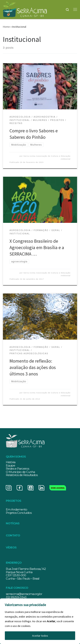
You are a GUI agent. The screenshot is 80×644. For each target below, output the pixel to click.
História (11, 462)
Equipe (10, 465)
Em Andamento (16, 509)
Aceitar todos (40, 636)
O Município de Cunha (20, 472)
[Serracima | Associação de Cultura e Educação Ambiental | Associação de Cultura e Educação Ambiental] (25, 9)
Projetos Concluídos (19, 513)
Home (6, 27)
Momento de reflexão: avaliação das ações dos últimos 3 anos (33, 367)
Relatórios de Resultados (22, 475)
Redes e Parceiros (17, 469)
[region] (40, 621)
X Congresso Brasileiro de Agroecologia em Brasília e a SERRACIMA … (37, 248)
